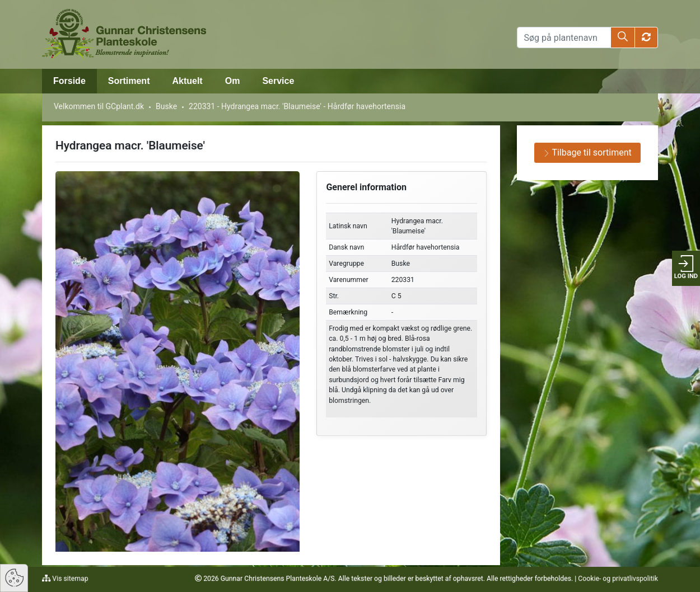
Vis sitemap (69, 579)
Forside (69, 81)
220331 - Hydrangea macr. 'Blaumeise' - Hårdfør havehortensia (297, 106)
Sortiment (129, 81)
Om (233, 81)
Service (278, 81)
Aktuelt (187, 81)
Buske (166, 106)
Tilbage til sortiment (587, 152)
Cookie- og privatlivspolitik (618, 579)
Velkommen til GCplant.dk (99, 106)
